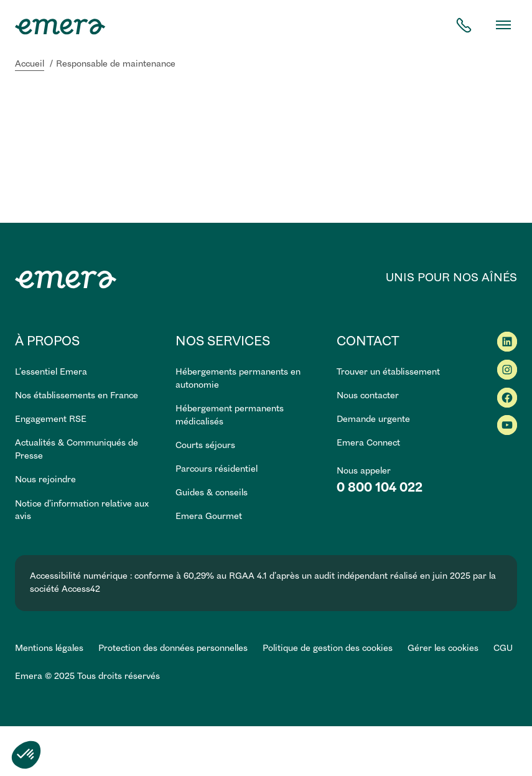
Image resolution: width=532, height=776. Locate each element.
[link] (88, 511)
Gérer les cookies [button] (443, 648)
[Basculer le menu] (503, 25)
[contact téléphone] (464, 25)
